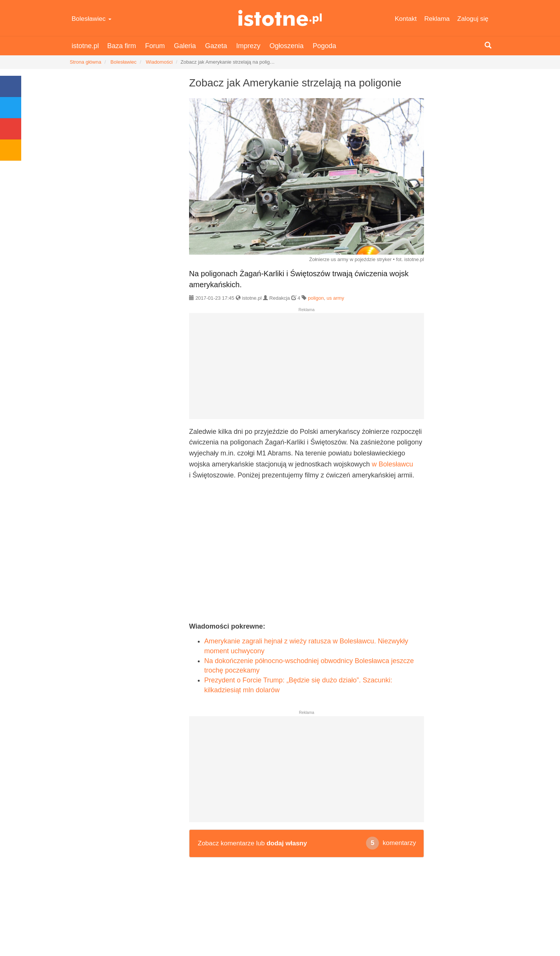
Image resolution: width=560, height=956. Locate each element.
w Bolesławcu (392, 464)
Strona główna (85, 62)
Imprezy (248, 46)
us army (335, 298)
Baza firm (122, 46)
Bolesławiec (92, 19)
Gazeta (216, 46)
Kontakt (406, 19)
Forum (155, 46)
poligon (316, 298)
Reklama (437, 19)
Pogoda (324, 46)
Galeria (185, 46)
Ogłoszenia (286, 46)
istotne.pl (280, 18)
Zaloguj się (473, 19)
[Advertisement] (307, 369)
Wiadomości (159, 62)
